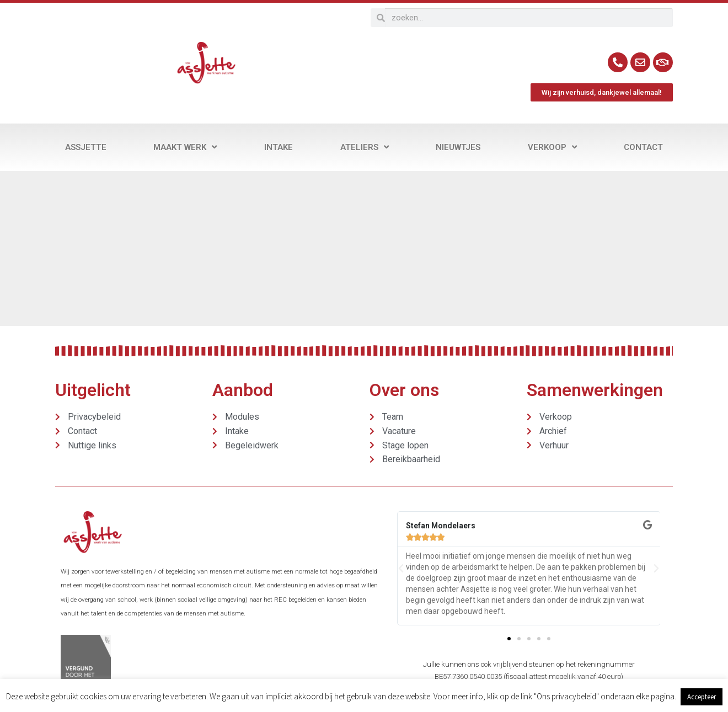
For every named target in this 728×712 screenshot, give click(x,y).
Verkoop (552, 147)
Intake (279, 147)
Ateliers (365, 147)
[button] (401, 569)
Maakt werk (185, 147)
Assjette (86, 147)
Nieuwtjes (458, 147)
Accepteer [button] (702, 697)
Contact (643, 147)
